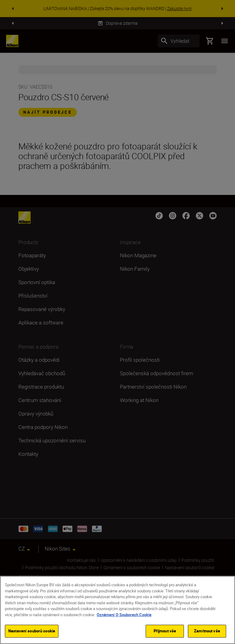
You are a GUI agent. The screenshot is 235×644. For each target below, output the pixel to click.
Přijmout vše (165, 631)
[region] (117, 610)
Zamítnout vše (207, 631)
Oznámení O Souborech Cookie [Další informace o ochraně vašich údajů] (124, 615)
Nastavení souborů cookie (32, 631)
